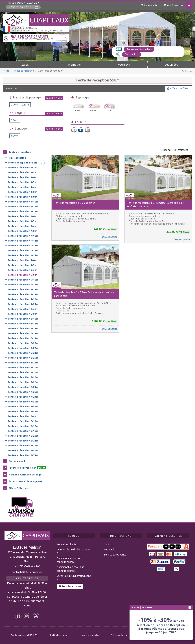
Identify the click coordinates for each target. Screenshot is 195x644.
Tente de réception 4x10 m (23, 236)
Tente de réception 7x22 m (23, 382)
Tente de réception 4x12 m (23, 240)
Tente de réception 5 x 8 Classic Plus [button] (75, 203)
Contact (108, 544)
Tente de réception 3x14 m (23, 211)
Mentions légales (90, 635)
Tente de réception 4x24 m (23, 255)
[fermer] (190, 608)
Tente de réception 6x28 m (23, 362)
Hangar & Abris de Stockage (25, 474)
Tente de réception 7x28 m (23, 397)
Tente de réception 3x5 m (22, 182)
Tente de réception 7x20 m (23, 377)
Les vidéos (171, 64)
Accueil (24, 64)
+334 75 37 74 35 (20, 7)
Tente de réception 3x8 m (22, 192)
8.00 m (15, 135)
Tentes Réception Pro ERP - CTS (26, 162)
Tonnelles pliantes (67, 544)
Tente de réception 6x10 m (23, 318)
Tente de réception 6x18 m (23, 338)
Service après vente (115, 554)
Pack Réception (17, 158)
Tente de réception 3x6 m (22, 187)
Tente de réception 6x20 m (23, 343)
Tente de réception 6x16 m (23, 333)
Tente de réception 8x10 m (23, 421)
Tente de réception (24, 70)
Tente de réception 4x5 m (22, 221)
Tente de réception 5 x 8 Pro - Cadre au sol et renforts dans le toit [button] (84, 294)
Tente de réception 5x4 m (22, 260)
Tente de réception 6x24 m (23, 353)
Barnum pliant (17, 461)
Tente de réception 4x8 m (22, 231)
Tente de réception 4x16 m (23, 250)
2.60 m (25, 104)
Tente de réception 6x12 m (23, 323)
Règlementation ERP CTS (24, 635)
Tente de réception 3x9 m (22, 197)
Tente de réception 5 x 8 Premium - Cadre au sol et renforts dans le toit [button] (155, 204)
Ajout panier (109, 237)
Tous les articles (70, 586)
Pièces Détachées (19, 488)
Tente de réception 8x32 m (23, 450)
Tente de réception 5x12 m (23, 284)
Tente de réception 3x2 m (22, 167)
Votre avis (124, 64)
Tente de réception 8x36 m (23, 455)
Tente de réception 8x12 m (23, 426)
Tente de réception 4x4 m (22, 216)
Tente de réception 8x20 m (23, 436)
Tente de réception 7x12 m (23, 372)
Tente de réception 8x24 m (23, 440)
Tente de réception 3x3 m (22, 172)
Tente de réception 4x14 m (23, 245)
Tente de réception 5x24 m (23, 304)
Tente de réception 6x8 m (22, 314)
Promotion (75, 64)
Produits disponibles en (27, 468)
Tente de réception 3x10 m (23, 201)
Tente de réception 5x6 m (22, 270)
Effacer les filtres (178, 88)
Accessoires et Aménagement (26, 481)
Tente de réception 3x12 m (23, 206)
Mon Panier (172, 5)
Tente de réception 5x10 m (23, 279)
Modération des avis (60, 635)
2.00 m (15, 104)
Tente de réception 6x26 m (23, 357)
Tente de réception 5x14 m (23, 289)
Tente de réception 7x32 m (23, 406)
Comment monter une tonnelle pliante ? (69, 560)
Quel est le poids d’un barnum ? (74, 551)
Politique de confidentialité (125, 635)
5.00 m (15, 120)
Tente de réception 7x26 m (23, 392)
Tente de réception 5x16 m (23, 294)
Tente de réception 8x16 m (23, 431)
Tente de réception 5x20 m (23, 299)
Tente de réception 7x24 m (23, 387)
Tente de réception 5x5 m (22, 265)
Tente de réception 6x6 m (22, 309)
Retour (189, 71)
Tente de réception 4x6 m (22, 226)
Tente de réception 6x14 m (23, 328)
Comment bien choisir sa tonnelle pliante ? (70, 569)
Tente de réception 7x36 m (23, 411)
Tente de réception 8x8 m (22, 416)
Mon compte (147, 5)
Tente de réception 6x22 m (23, 348)
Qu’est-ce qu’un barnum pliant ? (74, 578)
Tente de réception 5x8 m (22, 275)
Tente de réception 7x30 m (23, 401)
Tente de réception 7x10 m (23, 367)
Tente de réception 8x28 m (23, 445)
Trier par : (176, 150)
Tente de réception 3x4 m (22, 177)
